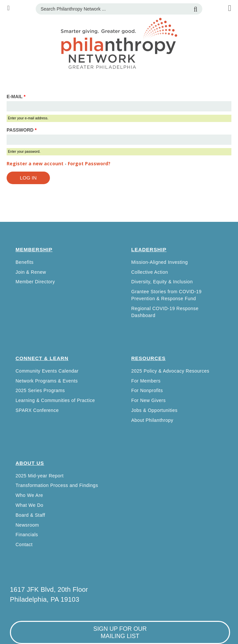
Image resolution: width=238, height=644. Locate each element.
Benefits (25, 262)
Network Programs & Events (47, 381)
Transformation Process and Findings (57, 485)
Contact (24, 544)
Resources (148, 358)
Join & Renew (31, 272)
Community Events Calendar (47, 371)
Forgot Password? (89, 163)
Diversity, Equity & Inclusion (162, 282)
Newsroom (27, 525)
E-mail (16, 97)
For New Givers (148, 400)
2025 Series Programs (40, 390)
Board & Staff (30, 515)
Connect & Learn (42, 358)
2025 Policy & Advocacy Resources (170, 371)
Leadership (149, 249)
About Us (30, 463)
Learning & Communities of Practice (55, 400)
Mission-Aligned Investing (159, 262)
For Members (146, 381)
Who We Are (29, 495)
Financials (27, 535)
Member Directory (35, 282)
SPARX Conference (37, 410)
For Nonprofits (147, 390)
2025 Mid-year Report (40, 476)
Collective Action (150, 272)
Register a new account (35, 163)
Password (22, 130)
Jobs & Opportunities (154, 410)
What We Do (29, 505)
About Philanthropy (152, 420)
